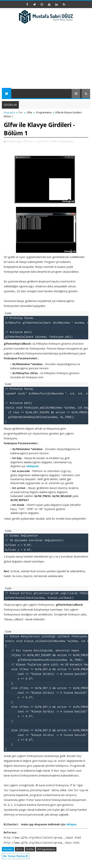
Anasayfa (9, 112)
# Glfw (30, 849)
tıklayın (71, 824)
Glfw (29, 112)
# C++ (19, 849)
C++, (48, 141)
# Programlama (46, 849)
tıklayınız (33, 466)
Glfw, (54, 141)
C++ (21, 112)
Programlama (44, 112)
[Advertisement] (46, 61)
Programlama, (66, 141)
